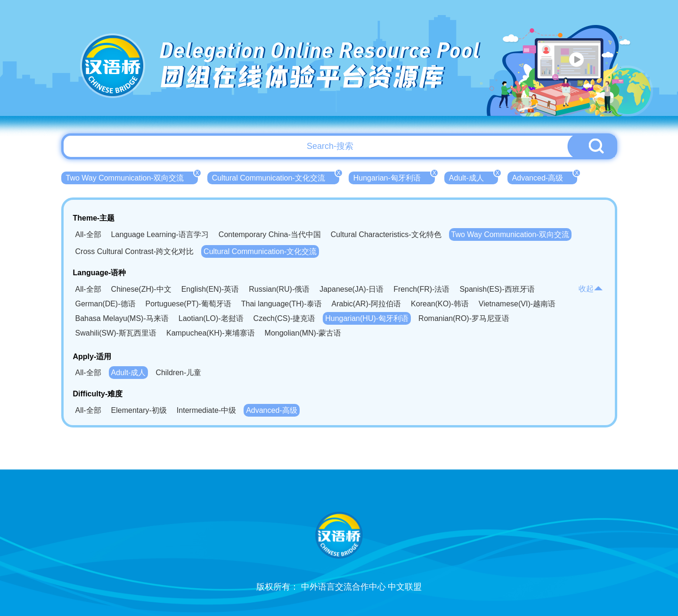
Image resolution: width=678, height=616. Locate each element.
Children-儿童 (178, 373)
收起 (591, 289)
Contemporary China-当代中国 (270, 234)
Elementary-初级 (139, 410)
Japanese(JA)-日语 (351, 289)
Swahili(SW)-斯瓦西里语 (116, 333)
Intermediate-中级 (206, 410)
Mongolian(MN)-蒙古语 (303, 333)
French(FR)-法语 (421, 289)
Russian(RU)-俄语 (279, 289)
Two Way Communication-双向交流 (132, 177)
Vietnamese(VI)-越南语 (517, 304)
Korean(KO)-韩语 (440, 304)
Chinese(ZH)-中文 (141, 289)
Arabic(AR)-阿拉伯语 (367, 304)
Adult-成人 (474, 177)
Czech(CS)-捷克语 (285, 318)
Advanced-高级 (545, 177)
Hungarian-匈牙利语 (394, 177)
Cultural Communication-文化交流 (276, 177)
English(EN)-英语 (210, 289)
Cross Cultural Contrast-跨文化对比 (135, 251)
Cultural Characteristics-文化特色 (386, 234)
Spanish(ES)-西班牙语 (497, 289)
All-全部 (88, 234)
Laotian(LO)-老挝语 (211, 318)
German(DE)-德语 (106, 304)
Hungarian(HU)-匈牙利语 (367, 318)
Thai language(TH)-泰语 (282, 304)
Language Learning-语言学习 (160, 234)
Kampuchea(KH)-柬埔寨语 (211, 333)
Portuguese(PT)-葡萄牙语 (188, 304)
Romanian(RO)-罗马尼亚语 (464, 318)
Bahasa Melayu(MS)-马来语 (122, 318)
